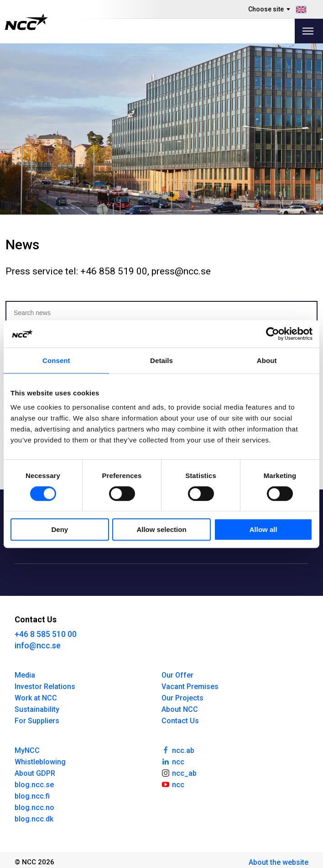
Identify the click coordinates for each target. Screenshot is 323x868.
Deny (60, 529)
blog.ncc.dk (34, 819)
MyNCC (27, 750)
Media (25, 675)
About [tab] (267, 360)
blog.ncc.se (34, 785)
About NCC (180, 709)
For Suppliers (37, 721)
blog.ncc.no (34, 808)
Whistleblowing (40, 762)
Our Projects (182, 698)
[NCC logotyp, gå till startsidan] (26, 22)
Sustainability (37, 709)
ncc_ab (179, 773)
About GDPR (35, 773)
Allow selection (161, 529)
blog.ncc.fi (32, 796)
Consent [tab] (56, 360)
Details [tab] (161, 360)
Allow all (263, 529)
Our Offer (177, 675)
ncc (173, 761)
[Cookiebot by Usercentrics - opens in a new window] (273, 334)
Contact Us (180, 721)
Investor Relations (45, 687)
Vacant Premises (190, 687)
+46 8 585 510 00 (46, 634)
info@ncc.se (38, 645)
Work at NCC (36, 698)
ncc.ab (178, 750)
